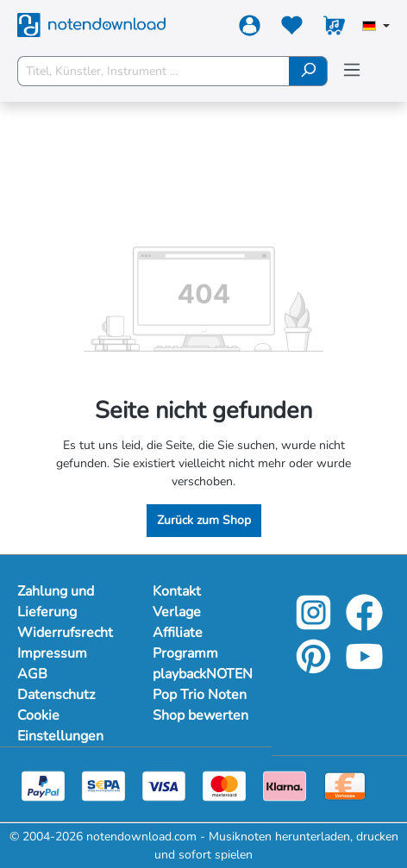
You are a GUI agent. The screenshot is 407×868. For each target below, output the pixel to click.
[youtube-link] (364, 668)
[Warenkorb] (334, 29)
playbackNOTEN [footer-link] (203, 674)
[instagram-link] (315, 624)
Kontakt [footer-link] (177, 591)
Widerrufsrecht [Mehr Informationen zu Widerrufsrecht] (65, 633)
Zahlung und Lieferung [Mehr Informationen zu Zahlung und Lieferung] (56, 602)
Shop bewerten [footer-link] (200, 715)
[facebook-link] (364, 624)
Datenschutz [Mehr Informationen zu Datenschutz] (56, 695)
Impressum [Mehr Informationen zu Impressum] (52, 653)
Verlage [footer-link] (177, 612)
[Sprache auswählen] (376, 28)
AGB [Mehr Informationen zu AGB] (32, 674)
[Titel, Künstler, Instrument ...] (153, 71)
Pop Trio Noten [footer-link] (200, 695)
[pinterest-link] (315, 668)
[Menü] (352, 70)
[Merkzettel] (292, 29)
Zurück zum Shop (204, 520)
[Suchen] (308, 71)
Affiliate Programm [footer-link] (185, 643)
